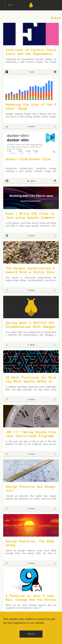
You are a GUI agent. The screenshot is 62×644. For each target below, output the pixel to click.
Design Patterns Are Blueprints (31, 488)
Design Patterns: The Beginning (30, 543)
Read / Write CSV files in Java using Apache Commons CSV (30, 217)
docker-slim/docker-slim (28, 159)
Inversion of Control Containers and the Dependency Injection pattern (31, 54)
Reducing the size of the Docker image (31, 106)
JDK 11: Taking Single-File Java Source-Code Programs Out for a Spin (31, 436)
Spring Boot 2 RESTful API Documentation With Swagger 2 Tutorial (31, 327)
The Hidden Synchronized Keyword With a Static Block (30, 272)
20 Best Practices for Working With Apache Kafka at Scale (31, 381)
